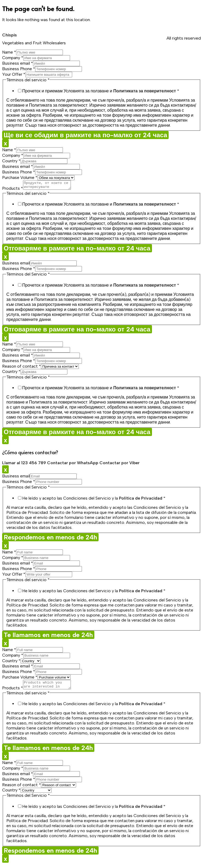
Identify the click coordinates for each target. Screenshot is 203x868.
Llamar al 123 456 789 (25, 464)
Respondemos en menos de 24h (50, 539)
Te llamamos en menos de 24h (48, 636)
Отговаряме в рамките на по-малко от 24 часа (77, 250)
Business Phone (19, 69)
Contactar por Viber (119, 464)
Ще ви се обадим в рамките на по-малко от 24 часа (85, 135)
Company (13, 58)
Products (13, 190)
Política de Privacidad (141, 500)
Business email (18, 63)
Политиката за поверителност (144, 91)
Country (11, 161)
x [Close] (5, 143)
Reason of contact (22, 368)
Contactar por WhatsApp (73, 464)
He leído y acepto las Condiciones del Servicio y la (94, 500)
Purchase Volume (20, 177)
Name (9, 52)
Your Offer (14, 74)
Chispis (10, 35)
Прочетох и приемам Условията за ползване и (101, 91)
